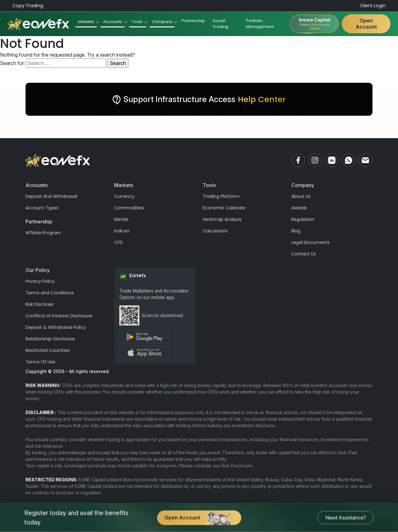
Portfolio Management (260, 24)
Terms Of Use (40, 362)
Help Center (262, 99)
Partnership (193, 21)
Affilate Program (43, 233)
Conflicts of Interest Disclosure (59, 316)
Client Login (373, 6)
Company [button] (164, 22)
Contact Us (304, 254)
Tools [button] (140, 22)
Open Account (366, 24)
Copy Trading (28, 6)
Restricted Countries (48, 350)
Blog (296, 231)
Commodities (129, 208)
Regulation (303, 219)
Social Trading (221, 24)
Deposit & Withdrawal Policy (56, 327)
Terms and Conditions (50, 293)
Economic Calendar (224, 208)
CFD (118, 242)
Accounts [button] (115, 22)
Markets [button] (88, 22)
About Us (301, 196)
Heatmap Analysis (222, 219)
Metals (121, 219)
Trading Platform (221, 196)
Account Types (42, 208)
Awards (299, 208)
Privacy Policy (40, 281)
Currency (124, 196)
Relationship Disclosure (50, 339)
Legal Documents (310, 242)
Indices (122, 231)
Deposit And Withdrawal (51, 196)
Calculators (215, 231)
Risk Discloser (40, 304)
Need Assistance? (346, 518)
